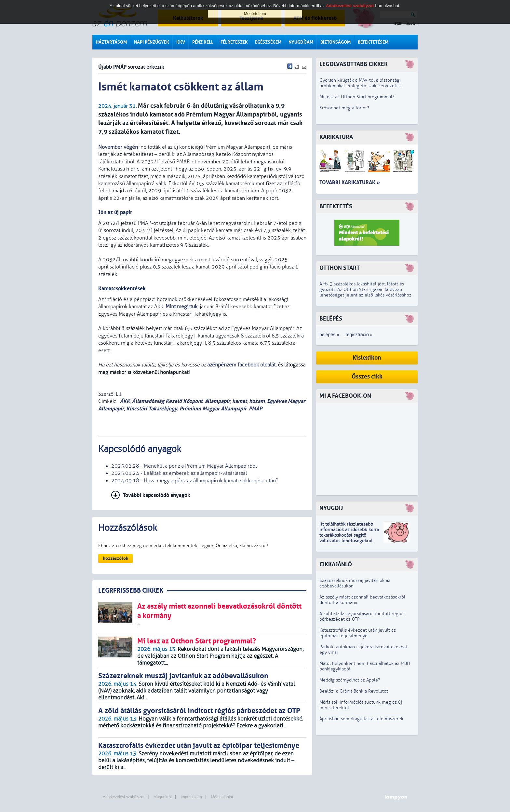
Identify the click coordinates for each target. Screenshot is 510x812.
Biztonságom (336, 42)
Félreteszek (234, 42)
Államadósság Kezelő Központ (167, 401)
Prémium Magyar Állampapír (213, 409)
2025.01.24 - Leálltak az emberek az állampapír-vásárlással (179, 473)
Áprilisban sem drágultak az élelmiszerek (361, 719)
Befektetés (336, 206)
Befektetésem (373, 42)
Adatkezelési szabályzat (124, 797)
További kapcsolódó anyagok (157, 495)
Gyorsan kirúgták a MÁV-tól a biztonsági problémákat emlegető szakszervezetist (360, 83)
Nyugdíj (331, 508)
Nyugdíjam (301, 42)
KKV (181, 42)
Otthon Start (340, 268)
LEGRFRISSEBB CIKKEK (131, 591)
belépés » (329, 335)
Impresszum (191, 797)
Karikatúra (336, 137)
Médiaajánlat (222, 797)
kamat (240, 401)
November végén (118, 147)
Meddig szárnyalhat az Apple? (350, 680)
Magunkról (163, 797)
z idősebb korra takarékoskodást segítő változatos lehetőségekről (349, 535)
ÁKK (124, 401)
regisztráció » (359, 335)
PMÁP (255, 409)
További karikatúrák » (350, 182)
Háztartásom (111, 42)
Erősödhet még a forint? (344, 108)
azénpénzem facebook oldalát (241, 365)
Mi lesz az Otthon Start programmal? (357, 97)
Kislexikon (367, 358)
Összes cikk (367, 377)
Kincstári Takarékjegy (152, 409)
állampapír (217, 401)
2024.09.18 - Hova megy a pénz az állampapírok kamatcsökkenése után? (195, 481)
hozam (257, 401)
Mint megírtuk (181, 307)
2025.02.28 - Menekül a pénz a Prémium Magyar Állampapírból (184, 466)
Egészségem (268, 42)
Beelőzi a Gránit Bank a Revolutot (354, 691)
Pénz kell (203, 42)
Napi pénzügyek (152, 42)
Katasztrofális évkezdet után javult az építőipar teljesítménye (358, 633)
